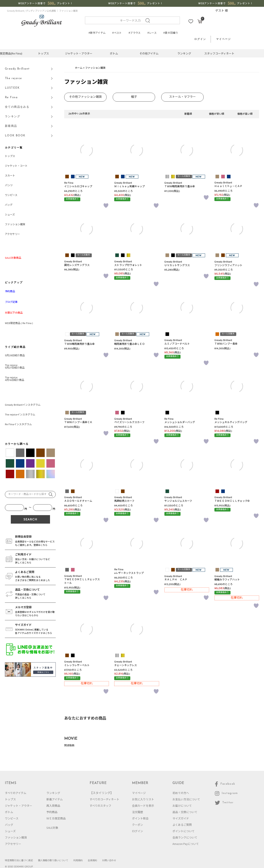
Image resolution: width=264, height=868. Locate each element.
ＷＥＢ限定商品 (56, 818)
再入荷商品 (53, 806)
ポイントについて (183, 831)
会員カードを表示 (143, 806)
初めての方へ (181, 793)
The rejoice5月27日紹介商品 (15, 367)
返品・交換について (185, 812)
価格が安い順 (217, 114)
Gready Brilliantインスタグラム (23, 405)
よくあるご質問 (182, 825)
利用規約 (78, 860)
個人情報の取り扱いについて (53, 860)
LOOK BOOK (15, 136)
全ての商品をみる (17, 107)
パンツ (9, 186)
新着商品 (11, 126)
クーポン (138, 825)
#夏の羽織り (171, 33)
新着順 (188, 114)
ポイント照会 (140, 818)
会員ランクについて (185, 837)
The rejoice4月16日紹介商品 (15, 379)
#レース (152, 33)
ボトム (114, 53)
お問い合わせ (109, 860)
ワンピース (11, 195)
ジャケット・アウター (79, 53)
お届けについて (182, 806)
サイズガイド (181, 818)
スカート (10, 176)
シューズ (10, 215)
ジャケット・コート (16, 166)
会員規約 (92, 860)
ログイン (200, 39)
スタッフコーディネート (219, 53)
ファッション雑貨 (15, 225)
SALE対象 (52, 828)
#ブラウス (135, 33)
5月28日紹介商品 (15, 356)
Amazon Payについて (186, 844)
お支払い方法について (186, 799)
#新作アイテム (97, 33)
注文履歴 (138, 812)
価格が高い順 (245, 114)
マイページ (224, 39)
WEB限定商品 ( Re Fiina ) (19, 323)
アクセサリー (12, 234)
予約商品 (52, 812)
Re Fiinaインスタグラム (18, 425)
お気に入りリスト (143, 799)
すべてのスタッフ (100, 806)
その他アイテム (149, 53)
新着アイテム (55, 799)
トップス (43, 53)
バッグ (9, 205)
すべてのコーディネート (104, 799)
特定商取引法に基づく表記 (19, 860)
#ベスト (117, 33)
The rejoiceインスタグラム (20, 415)
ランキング (184, 53)
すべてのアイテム (16, 793)
